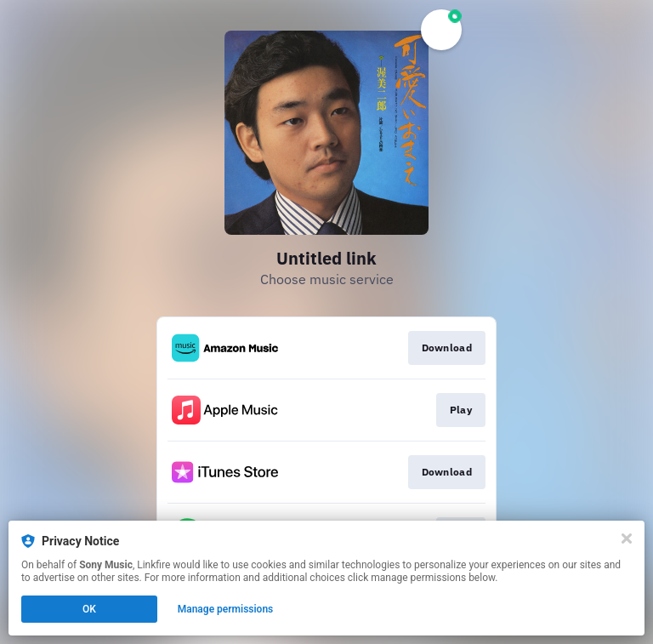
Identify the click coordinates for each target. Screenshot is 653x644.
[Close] (627, 539)
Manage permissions (226, 609)
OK (89, 609)
